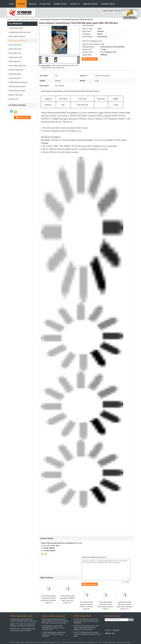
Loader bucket (13, 99)
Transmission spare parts (30, 20)
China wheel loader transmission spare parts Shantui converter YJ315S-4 (105, 606)
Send (131, 620)
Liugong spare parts (15, 57)
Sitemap (116, 630)
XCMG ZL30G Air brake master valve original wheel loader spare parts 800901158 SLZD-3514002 (86, 628)
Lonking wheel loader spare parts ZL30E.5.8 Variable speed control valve (24, 620)
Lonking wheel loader (16, 28)
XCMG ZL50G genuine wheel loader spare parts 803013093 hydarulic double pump (87, 634)
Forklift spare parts (15, 74)
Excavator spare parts (16, 70)
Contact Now (91, 59)
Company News (108, 4)
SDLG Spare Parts (15, 53)
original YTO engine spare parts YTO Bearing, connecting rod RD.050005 (23, 625)
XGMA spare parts (15, 61)
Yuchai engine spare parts (17, 66)
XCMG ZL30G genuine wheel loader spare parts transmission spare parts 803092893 (86, 621)
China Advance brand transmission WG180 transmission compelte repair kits (48, 599)
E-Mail (108, 630)
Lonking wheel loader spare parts (20, 32)
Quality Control (60, 4)
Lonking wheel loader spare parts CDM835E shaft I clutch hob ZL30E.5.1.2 (67, 599)
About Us (32, 4)
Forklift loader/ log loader (17, 91)
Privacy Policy (14, 642)
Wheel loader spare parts (17, 36)
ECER (128, 642)
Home (11, 4)
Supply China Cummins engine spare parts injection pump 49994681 (23, 630)
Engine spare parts (15, 45)
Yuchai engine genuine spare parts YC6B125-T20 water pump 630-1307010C (54, 634)
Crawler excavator (15, 78)
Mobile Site (110, 633)
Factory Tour (45, 4)
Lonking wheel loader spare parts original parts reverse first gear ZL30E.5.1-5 (124, 606)
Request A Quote (90, 4)
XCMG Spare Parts (15, 49)
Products (21, 4)
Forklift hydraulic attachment (18, 82)
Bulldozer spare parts (16, 95)
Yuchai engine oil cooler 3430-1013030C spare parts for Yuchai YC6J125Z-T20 (53, 628)
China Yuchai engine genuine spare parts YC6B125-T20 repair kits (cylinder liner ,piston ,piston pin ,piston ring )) (55, 621)
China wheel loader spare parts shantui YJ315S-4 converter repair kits (86, 606)
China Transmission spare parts (31, 642)
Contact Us (75, 4)
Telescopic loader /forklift (17, 87)
